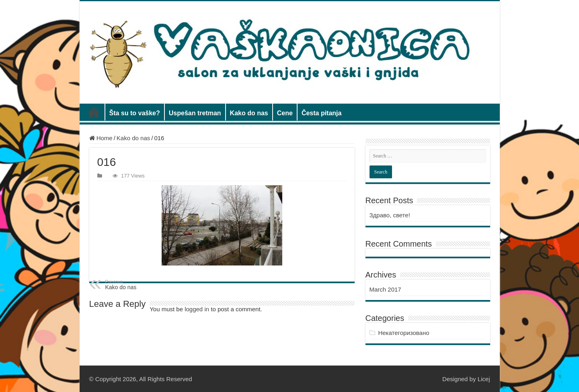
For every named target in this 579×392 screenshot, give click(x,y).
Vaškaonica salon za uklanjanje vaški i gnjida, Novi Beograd (94, 112)
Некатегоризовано (403, 333)
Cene (285, 113)
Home (101, 138)
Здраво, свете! (390, 215)
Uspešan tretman (195, 113)
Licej (484, 379)
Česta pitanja (322, 113)
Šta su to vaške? (135, 113)
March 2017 (385, 289)
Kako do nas (249, 113)
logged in (197, 309)
